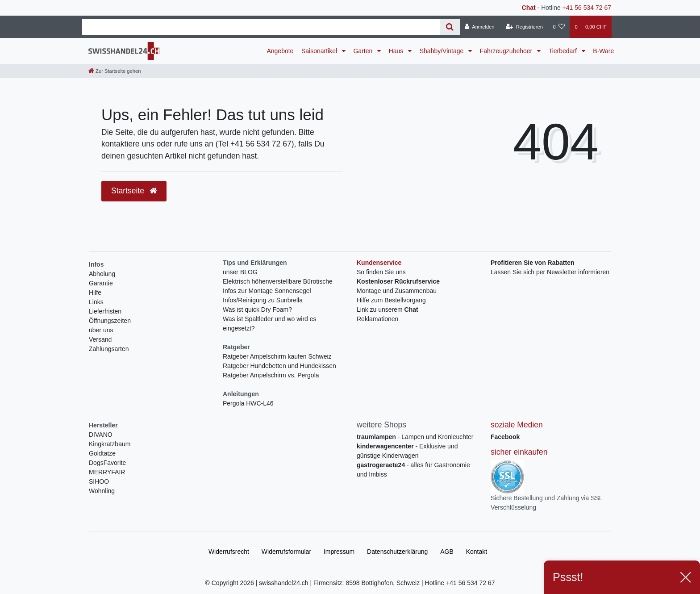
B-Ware (603, 51)
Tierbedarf (564, 51)
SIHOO (99, 481)
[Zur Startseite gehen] (115, 71)
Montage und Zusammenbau (397, 291)
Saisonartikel (320, 51)
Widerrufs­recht (229, 552)
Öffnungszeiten (110, 321)
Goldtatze (102, 453)
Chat (529, 8)
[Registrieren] (524, 27)
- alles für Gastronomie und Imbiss (413, 470)
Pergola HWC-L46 (248, 403)
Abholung (102, 274)
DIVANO (101, 435)
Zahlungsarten (109, 349)
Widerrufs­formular (286, 552)
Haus (397, 51)
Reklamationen (377, 319)
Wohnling (102, 491)
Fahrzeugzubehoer (507, 51)
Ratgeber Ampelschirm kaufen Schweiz (277, 356)
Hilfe (95, 293)
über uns (101, 330)
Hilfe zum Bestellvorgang (391, 300)
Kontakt (477, 552)
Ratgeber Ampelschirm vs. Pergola (271, 375)
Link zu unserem (387, 310)
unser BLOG (240, 272)
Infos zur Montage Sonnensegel (267, 291)
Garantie (101, 283)
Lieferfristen (105, 311)
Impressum (339, 552)
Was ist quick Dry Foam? (257, 310)
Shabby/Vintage (443, 51)
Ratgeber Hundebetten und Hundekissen (279, 366)
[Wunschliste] (559, 27)
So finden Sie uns (381, 272)
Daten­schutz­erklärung (397, 552)
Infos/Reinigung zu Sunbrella (263, 300)
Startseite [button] (134, 191)
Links (96, 302)
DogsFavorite (107, 463)
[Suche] (450, 27)
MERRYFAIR (107, 472)
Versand (100, 339)
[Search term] (261, 27)
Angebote (280, 51)
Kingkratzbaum (110, 444)
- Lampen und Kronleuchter (415, 437)
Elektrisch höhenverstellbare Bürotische (278, 281)
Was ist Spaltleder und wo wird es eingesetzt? (270, 324)
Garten (364, 51)
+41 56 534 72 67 (587, 8)
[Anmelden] (480, 27)
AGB (447, 552)
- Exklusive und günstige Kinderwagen (407, 451)
